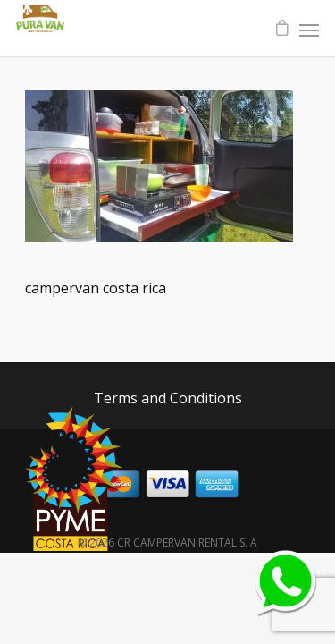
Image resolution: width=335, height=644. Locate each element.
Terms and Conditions (168, 398)
